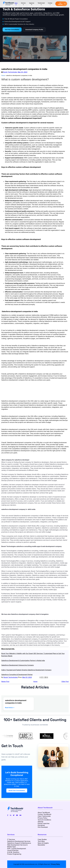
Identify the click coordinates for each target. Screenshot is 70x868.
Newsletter (41, 845)
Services (23, 4)
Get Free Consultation (12, 30)
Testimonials (41, 4)
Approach (32, 4)
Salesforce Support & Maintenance (19, 843)
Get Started (62, 4)
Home (16, 4)
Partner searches (44, 823)
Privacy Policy (43, 818)
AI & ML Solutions (13, 852)
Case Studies (42, 839)
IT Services (11, 839)
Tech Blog (41, 841)
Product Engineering (14, 854)
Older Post (65, 681)
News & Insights (43, 843)
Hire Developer (43, 827)
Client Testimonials (44, 816)
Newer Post (5, 681)
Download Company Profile (34, 30)
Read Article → (10, 708)
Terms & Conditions (44, 820)
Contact (50, 4)
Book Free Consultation (17, 790)
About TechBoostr (44, 812)
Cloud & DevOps (13, 850)
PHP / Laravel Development (17, 849)
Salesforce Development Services (19, 841)
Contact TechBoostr (45, 814)
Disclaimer (41, 825)
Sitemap (41, 822)
